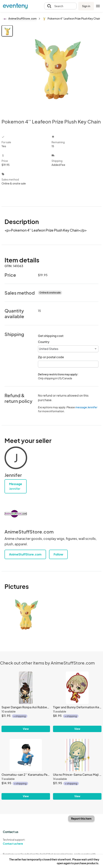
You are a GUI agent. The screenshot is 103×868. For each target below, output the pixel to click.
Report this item (81, 818)
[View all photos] (58, 69)
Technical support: (26, 842)
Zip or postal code (51, 357)
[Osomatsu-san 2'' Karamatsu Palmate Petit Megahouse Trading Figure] (26, 755)
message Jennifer (86, 407)
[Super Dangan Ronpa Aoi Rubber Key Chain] (26, 688)
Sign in (86, 6)
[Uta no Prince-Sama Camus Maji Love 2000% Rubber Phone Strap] (77, 755)
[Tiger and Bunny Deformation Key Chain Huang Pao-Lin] (77, 688)
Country (44, 342)
